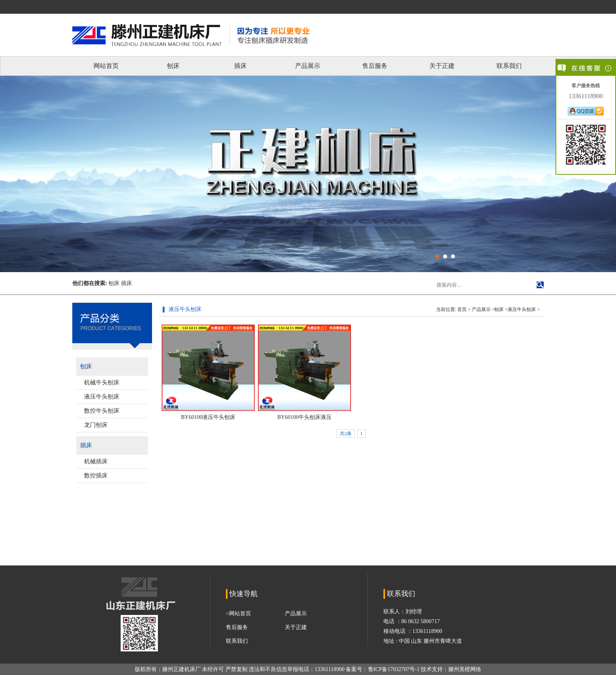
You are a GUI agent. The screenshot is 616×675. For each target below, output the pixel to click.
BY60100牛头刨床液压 (304, 417)
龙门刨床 (96, 425)
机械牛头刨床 (102, 382)
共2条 (346, 434)
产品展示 (308, 66)
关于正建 (442, 66)
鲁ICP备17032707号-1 (394, 669)
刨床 (173, 66)
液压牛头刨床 (102, 397)
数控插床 (96, 476)
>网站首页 (238, 614)
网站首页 (106, 66)
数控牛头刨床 (102, 411)
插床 (240, 66)
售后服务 (375, 66)
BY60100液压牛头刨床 (208, 417)
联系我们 (509, 66)
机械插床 (96, 461)
